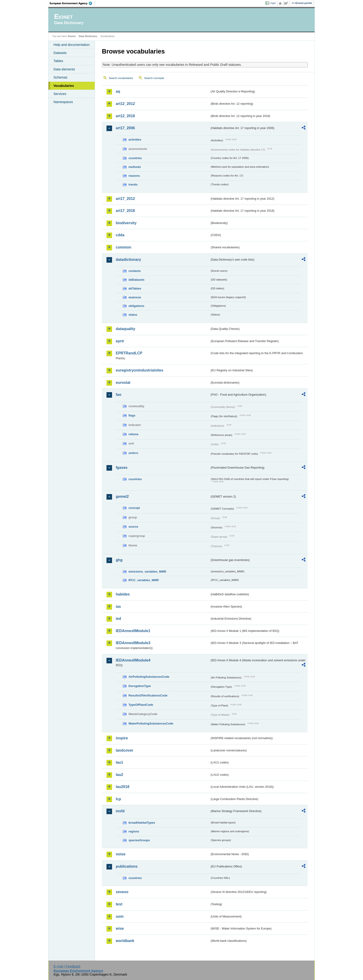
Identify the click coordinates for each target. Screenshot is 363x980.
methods (135, 167)
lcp (118, 799)
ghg (119, 560)
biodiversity (126, 223)
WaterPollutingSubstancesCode (151, 723)
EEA (72, 3)
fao (119, 395)
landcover (125, 750)
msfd (120, 811)
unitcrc (133, 453)
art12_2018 (125, 116)
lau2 (119, 775)
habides (123, 594)
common (124, 247)
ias (118, 607)
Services (60, 94)
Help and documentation (72, 45)
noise (121, 854)
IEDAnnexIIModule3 (133, 643)
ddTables (135, 288)
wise (120, 928)
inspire (122, 738)
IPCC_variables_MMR (144, 580)
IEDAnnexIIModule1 (133, 631)
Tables (58, 61)
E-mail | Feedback (67, 966)
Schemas (60, 77)
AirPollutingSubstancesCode (149, 677)
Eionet (72, 36)
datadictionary (128, 260)
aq (118, 91)
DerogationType (140, 686)
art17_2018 (125, 211)
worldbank (125, 941)
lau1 (119, 762)
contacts (135, 271)
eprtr (120, 341)
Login (273, 3)
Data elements (64, 69)
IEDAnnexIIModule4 (133, 660)
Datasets (60, 53)
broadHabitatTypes (142, 823)
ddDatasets (136, 280)
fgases (122, 468)
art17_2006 (125, 128)
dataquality (125, 329)
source (133, 527)
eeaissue (135, 297)
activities (135, 140)
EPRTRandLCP (129, 353)
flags (132, 415)
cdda (120, 235)
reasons (134, 176)
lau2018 (123, 787)
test (119, 904)
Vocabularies (64, 86)
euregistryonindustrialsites (139, 370)
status (133, 315)
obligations (136, 306)
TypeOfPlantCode (141, 705)
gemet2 (122, 496)
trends (133, 184)
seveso (122, 892)
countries (135, 158)
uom (120, 916)
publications (127, 866)
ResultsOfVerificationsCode (148, 695)
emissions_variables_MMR (147, 572)
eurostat (123, 383)
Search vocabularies (121, 78)
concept (134, 508)
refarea (133, 434)
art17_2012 (125, 199)
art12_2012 (125, 104)
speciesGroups (139, 840)
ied (118, 619)
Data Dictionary (88, 36)
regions (134, 831)
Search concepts (154, 78)
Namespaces (63, 102)
